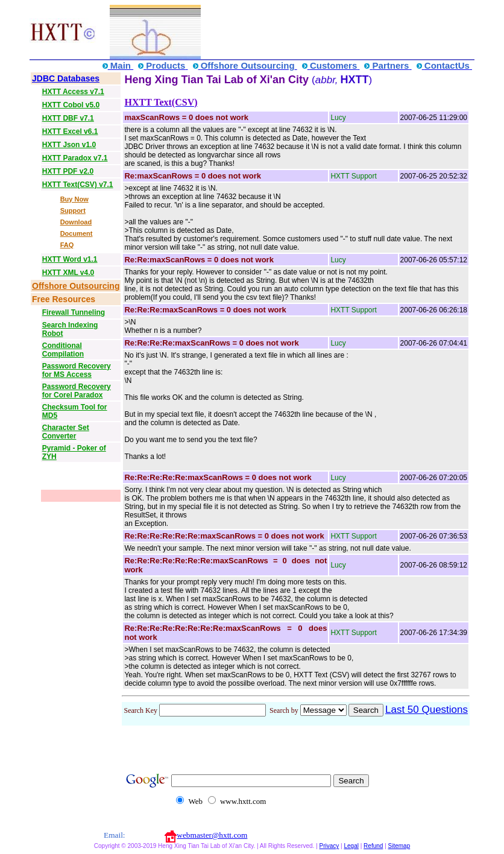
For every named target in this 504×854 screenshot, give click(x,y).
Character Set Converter (66, 432)
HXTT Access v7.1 (73, 92)
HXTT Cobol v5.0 (71, 105)
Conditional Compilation (63, 350)
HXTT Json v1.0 (69, 145)
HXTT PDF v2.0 (68, 171)
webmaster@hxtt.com (212, 835)
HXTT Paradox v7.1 (75, 158)
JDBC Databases (66, 78)
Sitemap (399, 846)
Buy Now (74, 199)
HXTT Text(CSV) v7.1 (78, 185)
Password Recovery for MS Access (77, 370)
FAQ (67, 245)
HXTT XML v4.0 (68, 273)
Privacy (329, 846)
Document (77, 233)
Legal (351, 846)
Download (76, 222)
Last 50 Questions (427, 710)
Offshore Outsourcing (76, 286)
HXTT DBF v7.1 (68, 118)
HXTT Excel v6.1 (70, 131)
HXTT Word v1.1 (70, 259)
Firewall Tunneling (74, 312)
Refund (373, 846)
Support (73, 210)
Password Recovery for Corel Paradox (77, 391)
